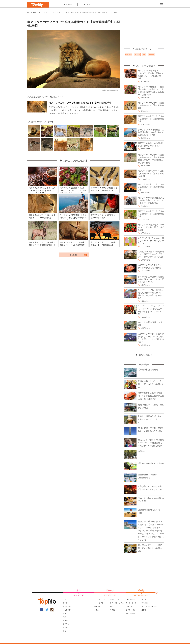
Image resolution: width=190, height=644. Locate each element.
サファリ (137, 55)
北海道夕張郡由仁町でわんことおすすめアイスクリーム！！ (151, 419)
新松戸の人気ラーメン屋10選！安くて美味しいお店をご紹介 (151, 548)
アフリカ (44, 13)
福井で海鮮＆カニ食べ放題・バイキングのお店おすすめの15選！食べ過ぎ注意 (151, 396)
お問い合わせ (130, 613)
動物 (144, 55)
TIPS (112, 606)
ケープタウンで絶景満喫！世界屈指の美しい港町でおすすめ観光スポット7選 (151, 132)
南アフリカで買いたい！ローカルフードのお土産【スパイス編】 (151, 227)
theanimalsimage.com (113, 90)
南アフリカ (57, 13)
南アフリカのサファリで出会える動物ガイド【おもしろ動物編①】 (151, 174)
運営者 (144, 610)
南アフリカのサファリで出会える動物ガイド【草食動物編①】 (151, 187)
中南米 (65, 620)
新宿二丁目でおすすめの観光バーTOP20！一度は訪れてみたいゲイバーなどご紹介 (151, 443)
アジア (65, 603)
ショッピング (115, 599)
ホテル (97, 610)
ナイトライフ (99, 603)
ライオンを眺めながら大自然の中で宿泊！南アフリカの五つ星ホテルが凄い (151, 279)
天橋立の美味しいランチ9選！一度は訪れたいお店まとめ (151, 384)
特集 (65, 631)
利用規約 (145, 603)
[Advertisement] (144, 32)
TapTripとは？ (146, 599)
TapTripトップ (131, 599)
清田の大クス (144, 451)
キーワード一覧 (131, 603)
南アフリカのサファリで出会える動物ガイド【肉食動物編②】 (151, 214)
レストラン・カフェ (117, 603)
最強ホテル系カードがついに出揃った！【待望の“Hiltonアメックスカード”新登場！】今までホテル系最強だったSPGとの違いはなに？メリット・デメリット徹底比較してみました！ (151, 531)
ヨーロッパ (67, 606)
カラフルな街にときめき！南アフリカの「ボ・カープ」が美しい (151, 241)
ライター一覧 (130, 610)
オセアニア (67, 610)
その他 (112, 610)
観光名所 (97, 606)
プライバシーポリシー (149, 606)
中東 (65, 617)
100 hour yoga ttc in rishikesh (151, 463)
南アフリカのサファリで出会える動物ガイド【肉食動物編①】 (87, 13)
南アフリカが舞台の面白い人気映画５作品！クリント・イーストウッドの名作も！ (151, 200)
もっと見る (74, 255)
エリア (87, 5)
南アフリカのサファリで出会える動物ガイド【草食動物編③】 (151, 105)
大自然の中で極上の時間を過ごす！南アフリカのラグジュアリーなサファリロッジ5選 (151, 254)
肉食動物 (151, 55)
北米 (65, 613)
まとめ (65, 628)
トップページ (31, 13)
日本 (65, 599)
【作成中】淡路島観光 (148, 370)
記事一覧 (68, 5)
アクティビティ (100, 599)
